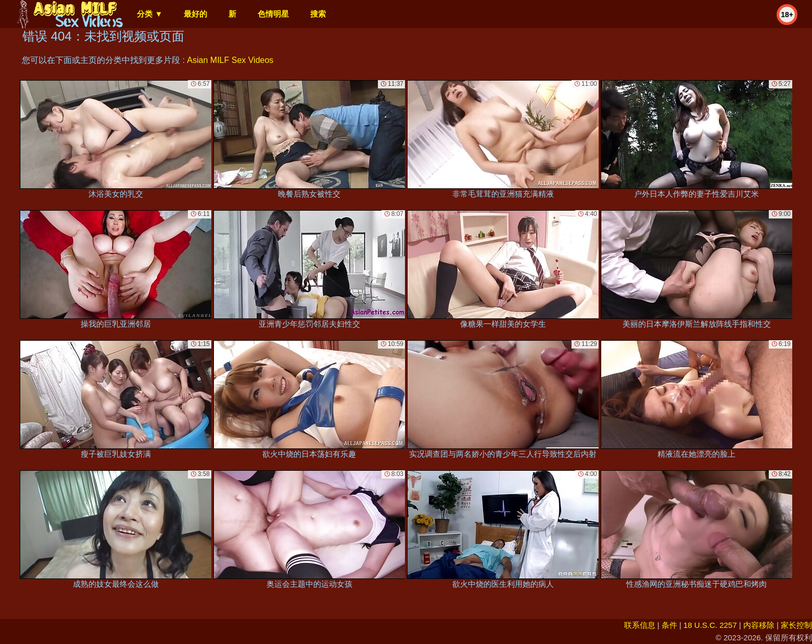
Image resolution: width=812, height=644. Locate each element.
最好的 (195, 14)
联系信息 (640, 625)
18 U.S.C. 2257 (710, 625)
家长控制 (796, 625)
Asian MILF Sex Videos (230, 60)
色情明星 (273, 14)
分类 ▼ (150, 14)
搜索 (318, 14)
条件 (669, 625)
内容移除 (759, 625)
